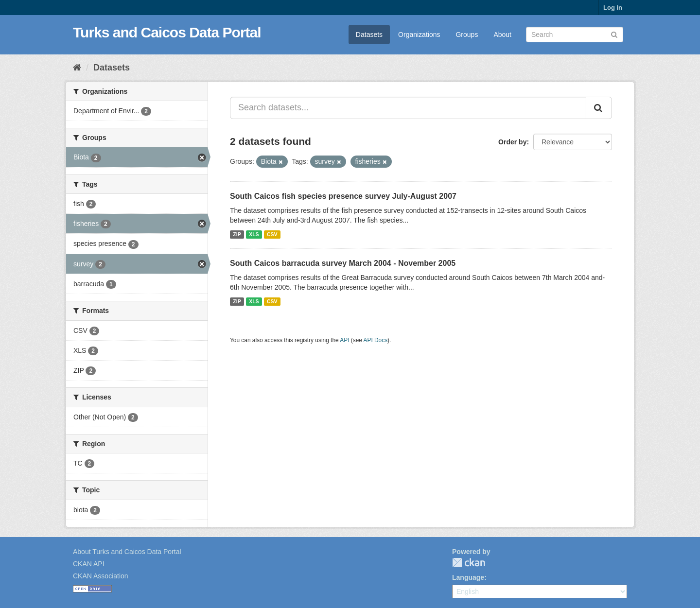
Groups (467, 35)
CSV (272, 234)
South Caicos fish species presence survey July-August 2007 (343, 196)
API (344, 340)
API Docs (376, 340)
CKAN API (89, 564)
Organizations (419, 35)
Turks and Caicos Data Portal (167, 32)
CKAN (469, 563)
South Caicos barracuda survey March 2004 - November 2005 (343, 263)
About (502, 35)
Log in (613, 8)
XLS (254, 234)
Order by (512, 142)
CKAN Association (101, 576)
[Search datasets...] (408, 108)
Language (468, 577)
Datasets (369, 35)
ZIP (237, 234)
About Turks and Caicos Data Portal (127, 552)
